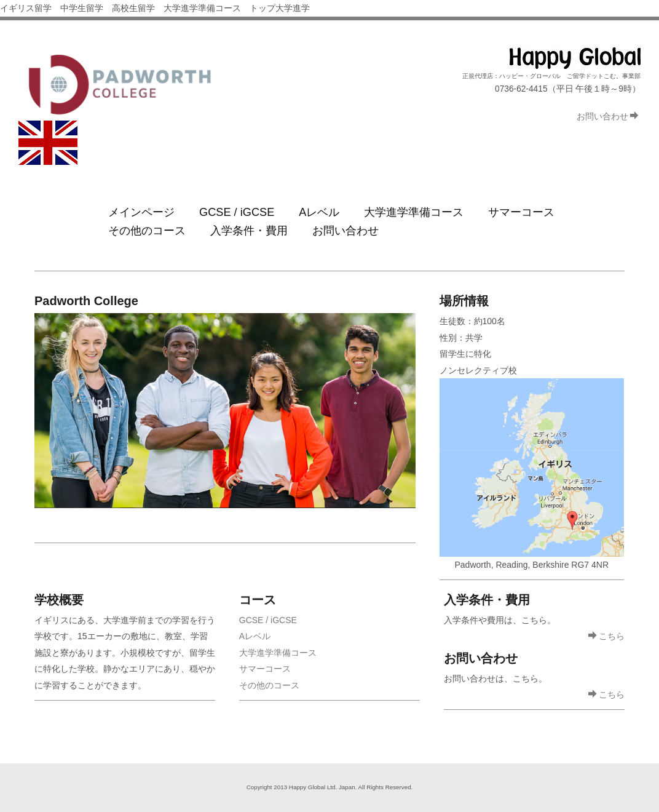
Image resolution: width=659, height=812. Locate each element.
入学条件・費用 (249, 234)
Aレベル (319, 213)
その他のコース (147, 234)
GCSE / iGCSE (237, 213)
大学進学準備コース (414, 213)
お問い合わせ (608, 117)
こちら (606, 642)
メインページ (141, 213)
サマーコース (521, 213)
